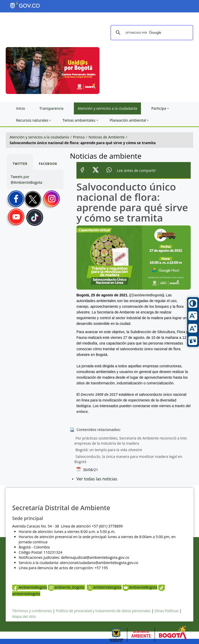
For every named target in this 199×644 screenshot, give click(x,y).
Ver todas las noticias (97, 479)
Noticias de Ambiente (107, 137)
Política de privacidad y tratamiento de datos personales (103, 611)
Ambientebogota (104, 587)
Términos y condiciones (32, 611)
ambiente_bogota (66, 587)
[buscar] (151, 33)
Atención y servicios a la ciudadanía (39, 137)
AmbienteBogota (30, 587)
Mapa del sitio (24, 616)
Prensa (79, 137)
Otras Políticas (166, 611)
